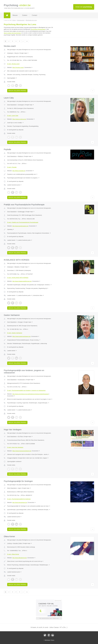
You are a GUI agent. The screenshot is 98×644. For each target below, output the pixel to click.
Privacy (53, 640)
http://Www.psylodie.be (19, 171)
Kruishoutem (21, 380)
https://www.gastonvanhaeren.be (21, 336)
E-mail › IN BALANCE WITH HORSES (18, 278)
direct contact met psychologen (12, 33)
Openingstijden (12, 78)
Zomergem (21, 105)
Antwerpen (10, 53)
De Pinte (20, 437)
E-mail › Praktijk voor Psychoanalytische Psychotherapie (23, 222)
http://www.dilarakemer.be (19, 558)
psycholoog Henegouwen (38, 29)
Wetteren (21, 156)
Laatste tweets (12, 240)
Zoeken (25, 15)
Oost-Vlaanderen (12, 105)
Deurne (17, 53)
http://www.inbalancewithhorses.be (22, 281)
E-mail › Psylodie (12, 167)
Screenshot (29, 67)
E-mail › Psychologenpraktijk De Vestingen (19, 499)
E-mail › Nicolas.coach (13, 64)
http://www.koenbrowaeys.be (20, 226)
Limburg (9, 543)
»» (27, 41)
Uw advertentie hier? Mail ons (49, 618)
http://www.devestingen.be (20, 502)
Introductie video (39, 295)
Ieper (20, 488)
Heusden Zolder (17, 543)
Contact (35, 15)
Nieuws (15, 15)
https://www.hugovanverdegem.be (22, 451)
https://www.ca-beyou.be (19, 119)
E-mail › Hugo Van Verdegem (15, 447)
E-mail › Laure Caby (13, 116)
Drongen (20, 322)
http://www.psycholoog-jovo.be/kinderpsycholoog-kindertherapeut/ (30, 394)
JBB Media (47, 640)
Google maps (24, 53)
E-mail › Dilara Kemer (13, 554)
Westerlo (17, 267)
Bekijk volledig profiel (17, 91)
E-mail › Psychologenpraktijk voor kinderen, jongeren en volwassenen (26, 390)
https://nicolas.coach (18, 67)
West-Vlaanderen (12, 488)
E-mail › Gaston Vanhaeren (15, 333)
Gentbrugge (21, 212)
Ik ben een (84, 7)
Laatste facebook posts (14, 185)
